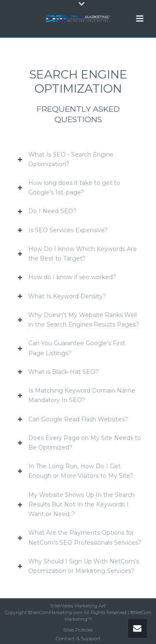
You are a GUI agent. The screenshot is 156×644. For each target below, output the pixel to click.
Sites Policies (78, 630)
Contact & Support (78, 638)
